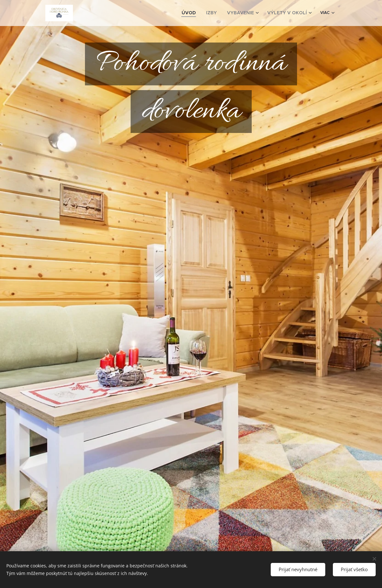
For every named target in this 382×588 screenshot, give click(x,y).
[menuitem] (203, 13)
